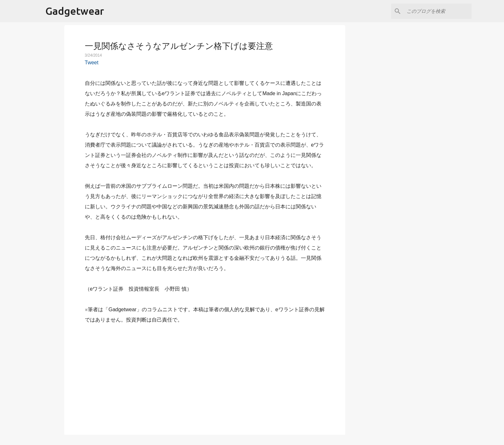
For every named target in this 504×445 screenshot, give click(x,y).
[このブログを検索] (438, 11)
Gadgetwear (75, 11)
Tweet (92, 63)
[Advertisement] (205, 376)
